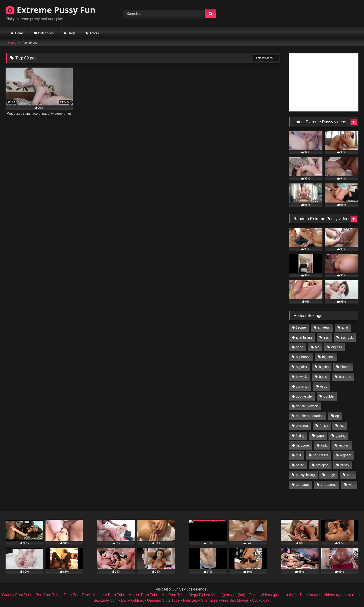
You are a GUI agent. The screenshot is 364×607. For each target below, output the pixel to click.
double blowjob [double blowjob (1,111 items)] (307, 406)
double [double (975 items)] (329, 396)
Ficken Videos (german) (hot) (273, 595)
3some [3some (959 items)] (301, 327)
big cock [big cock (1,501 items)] (328, 357)
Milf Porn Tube (174, 595)
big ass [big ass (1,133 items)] (337, 347)
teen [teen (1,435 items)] (350, 475)
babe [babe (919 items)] (299, 347)
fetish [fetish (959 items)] (324, 426)
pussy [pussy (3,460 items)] (345, 465)
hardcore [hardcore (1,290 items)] (302, 445)
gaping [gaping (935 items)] (341, 436)
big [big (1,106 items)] (317, 347)
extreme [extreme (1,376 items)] (302, 426)
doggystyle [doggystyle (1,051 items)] (304, 396)
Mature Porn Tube (143, 595)
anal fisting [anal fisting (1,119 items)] (304, 337)
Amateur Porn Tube (109, 595)
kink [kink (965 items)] (324, 445)
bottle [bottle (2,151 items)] (323, 377)
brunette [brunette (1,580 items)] (345, 377)
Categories (46, 33)
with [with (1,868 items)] (351, 485)
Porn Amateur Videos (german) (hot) (330, 595)
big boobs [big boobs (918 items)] (303, 357)
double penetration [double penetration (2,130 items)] (310, 416)
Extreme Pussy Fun (51, 10)
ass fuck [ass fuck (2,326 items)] (347, 337)
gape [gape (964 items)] (320, 436)
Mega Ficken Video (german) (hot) (217, 595)
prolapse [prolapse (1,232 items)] (322, 465)
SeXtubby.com (106, 600)
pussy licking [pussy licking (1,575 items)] (305, 475)
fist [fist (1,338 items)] (341, 426)
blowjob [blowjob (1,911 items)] (301, 377)
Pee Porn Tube (48, 595)
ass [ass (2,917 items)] (326, 337)
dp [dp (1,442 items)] (337, 416)
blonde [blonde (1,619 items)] (345, 367)
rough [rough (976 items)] (331, 475)
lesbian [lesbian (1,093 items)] (344, 445)
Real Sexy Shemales (200, 600)
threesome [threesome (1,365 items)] (329, 485)
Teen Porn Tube (77, 595)
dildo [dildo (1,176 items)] (324, 386)
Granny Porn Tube (17, 595)
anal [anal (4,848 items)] (345, 327)
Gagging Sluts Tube (164, 600)
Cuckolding (261, 600)
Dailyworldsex (132, 600)
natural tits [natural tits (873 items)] (320, 455)
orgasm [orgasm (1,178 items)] (346, 455)
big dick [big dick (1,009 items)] (301, 367)
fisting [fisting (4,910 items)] (300, 436)
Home (19, 33)
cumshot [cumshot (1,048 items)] (302, 386)
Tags (72, 33)
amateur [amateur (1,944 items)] (324, 327)
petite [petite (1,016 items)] (300, 465)
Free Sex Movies (235, 600)
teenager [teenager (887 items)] (302, 485)
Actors (94, 33)
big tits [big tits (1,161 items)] (324, 367)
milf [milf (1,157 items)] (298, 455)
